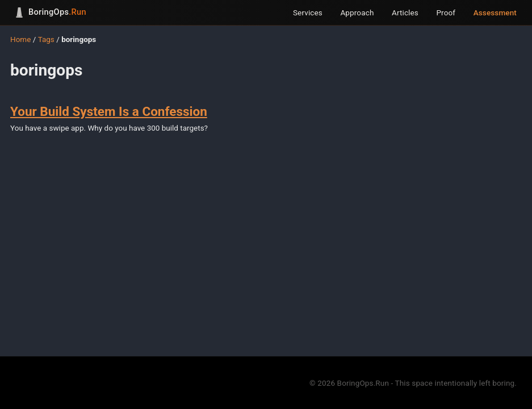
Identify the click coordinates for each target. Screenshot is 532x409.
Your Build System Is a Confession (109, 111)
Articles (405, 12)
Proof (446, 12)
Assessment (495, 12)
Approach (357, 12)
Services (308, 12)
